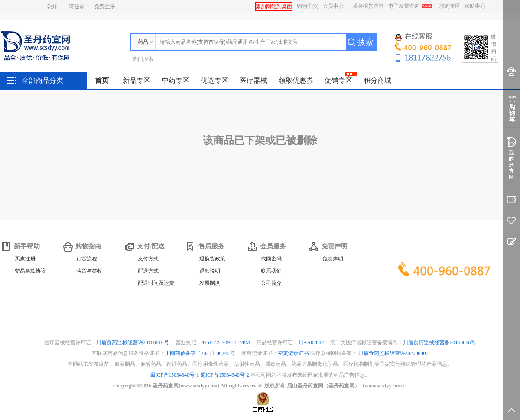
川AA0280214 (314, 342)
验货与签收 (89, 271)
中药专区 (175, 80)
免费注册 (105, 7)
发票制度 (210, 283)
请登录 (77, 7)
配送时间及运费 (156, 283)
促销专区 (338, 80)
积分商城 (377, 80)
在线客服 (414, 37)
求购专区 (450, 6)
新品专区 (136, 80)
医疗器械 (253, 80)
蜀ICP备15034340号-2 (225, 375)
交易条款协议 (30, 271)
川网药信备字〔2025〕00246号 (200, 353)
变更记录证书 (293, 353)
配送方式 (148, 271)
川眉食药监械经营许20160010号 (133, 342)
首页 (102, 80)
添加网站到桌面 (274, 7)
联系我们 (271, 271)
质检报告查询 (368, 6)
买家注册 (25, 259)
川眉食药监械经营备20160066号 (439, 342)
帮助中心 (475, 6)
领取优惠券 (296, 80)
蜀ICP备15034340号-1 (174, 375)
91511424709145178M (226, 342)
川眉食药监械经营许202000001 (393, 353)
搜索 (365, 42)
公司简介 (271, 283)
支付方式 (148, 259)
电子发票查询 (404, 6)
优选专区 (214, 80)
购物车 (308, 6)
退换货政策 (212, 259)
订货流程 (87, 259)
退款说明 (210, 271)
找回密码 (271, 259)
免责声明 (333, 259)
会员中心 (333, 6)
